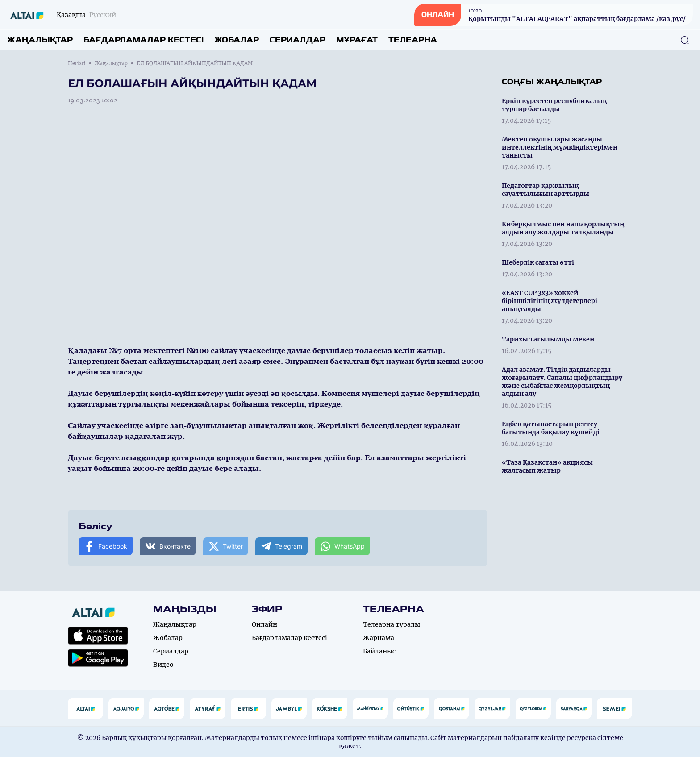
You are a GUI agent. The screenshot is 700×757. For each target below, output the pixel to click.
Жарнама (379, 638)
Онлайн (265, 624)
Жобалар (237, 40)
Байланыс (379, 651)
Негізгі (77, 63)
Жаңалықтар (40, 40)
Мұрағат (357, 40)
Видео (163, 665)
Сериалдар (298, 40)
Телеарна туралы (392, 624)
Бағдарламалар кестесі (144, 40)
